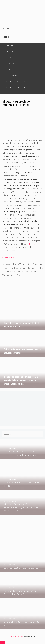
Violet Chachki (9, 275)
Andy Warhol (8, 264)
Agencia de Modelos (15, 82)
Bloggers (10, 70)
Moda (14, 272)
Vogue (19, 275)
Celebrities (11, 46)
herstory (22, 268)
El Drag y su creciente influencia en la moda (16, 103)
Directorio (11, 76)
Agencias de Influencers (17, 88)
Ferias (9, 58)
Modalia (31, 244)
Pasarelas (10, 64)
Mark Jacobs (32, 268)
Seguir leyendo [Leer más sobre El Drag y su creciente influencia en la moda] (9, 257)
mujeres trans (24, 272)
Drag (35, 264)
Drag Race (13, 268)
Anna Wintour (21, 264)
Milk (9, 272)
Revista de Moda (31, 636)
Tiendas (10, 52)
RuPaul (34, 272)
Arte (30, 264)
